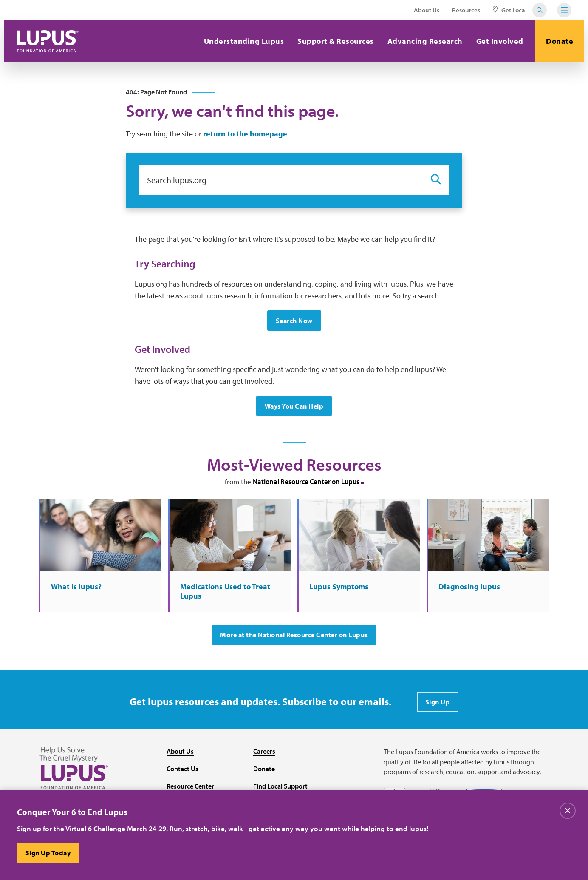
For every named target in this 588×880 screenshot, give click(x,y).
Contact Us (182, 769)
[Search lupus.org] (280, 180)
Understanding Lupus (244, 41)
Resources (466, 10)
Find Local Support (280, 786)
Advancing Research (425, 41)
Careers (264, 751)
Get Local (510, 10)
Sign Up (438, 702)
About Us (427, 10)
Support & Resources (336, 41)
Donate (560, 41)
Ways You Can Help (294, 406)
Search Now (294, 321)
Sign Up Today (48, 853)
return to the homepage (245, 134)
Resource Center (190, 786)
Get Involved (500, 41)
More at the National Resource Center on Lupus (294, 635)
